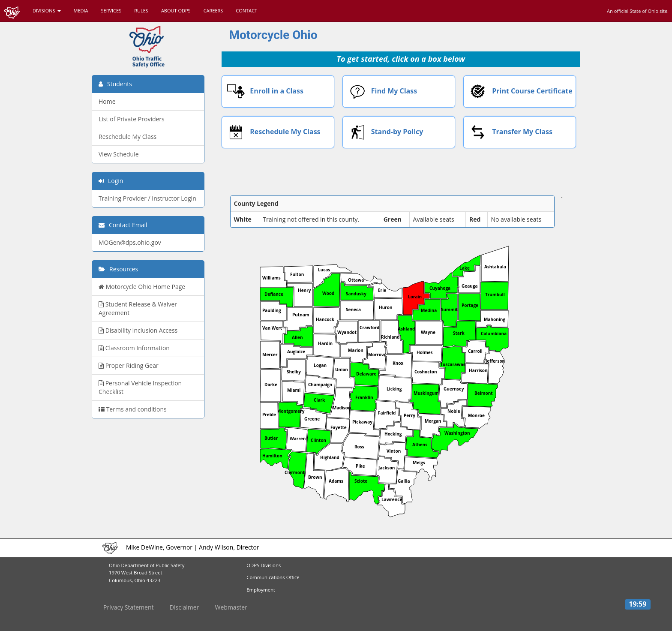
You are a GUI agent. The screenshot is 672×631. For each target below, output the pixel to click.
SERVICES (111, 11)
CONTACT (246, 11)
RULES (141, 11)
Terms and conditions (133, 409)
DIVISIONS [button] (47, 11)
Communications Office (273, 577)
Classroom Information (134, 348)
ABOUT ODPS (176, 11)
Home (107, 101)
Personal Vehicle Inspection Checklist (140, 387)
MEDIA (81, 11)
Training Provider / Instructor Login (147, 198)
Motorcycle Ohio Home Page (142, 287)
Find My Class (380, 92)
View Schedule (119, 154)
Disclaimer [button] (184, 607)
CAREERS (213, 11)
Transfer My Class (508, 132)
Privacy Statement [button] (129, 607)
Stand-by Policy (383, 132)
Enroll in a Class (263, 92)
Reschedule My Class (271, 132)
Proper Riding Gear (129, 365)
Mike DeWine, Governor (159, 547)
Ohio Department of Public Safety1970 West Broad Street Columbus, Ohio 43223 (147, 573)
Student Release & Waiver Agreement (138, 308)
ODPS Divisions (264, 565)
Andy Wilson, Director (229, 547)
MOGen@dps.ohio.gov (130, 242)
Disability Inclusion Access (138, 330)
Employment (261, 590)
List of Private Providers (132, 119)
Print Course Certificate (518, 92)
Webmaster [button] (231, 607)
